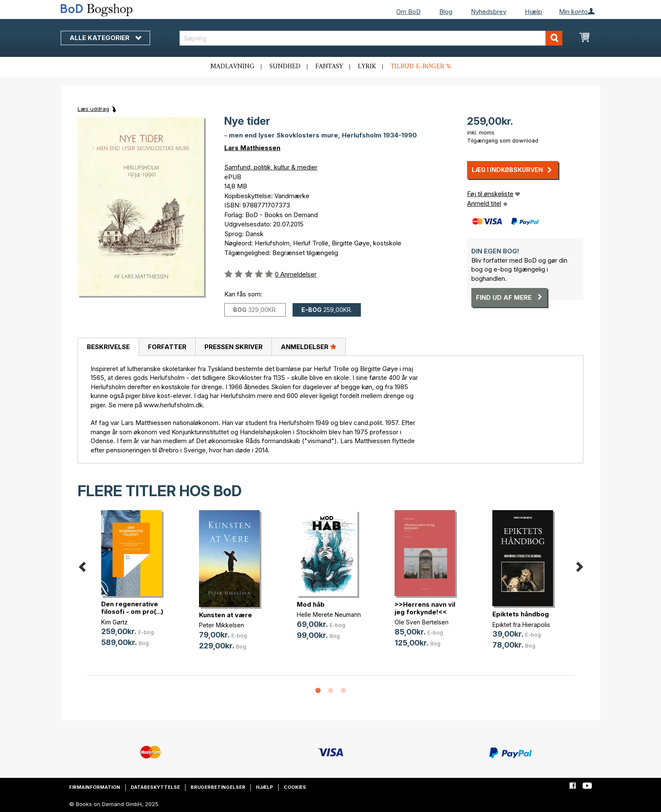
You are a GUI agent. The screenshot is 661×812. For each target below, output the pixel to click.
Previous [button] (82, 566)
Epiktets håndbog (521, 614)
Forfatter (167, 347)
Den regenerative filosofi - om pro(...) (132, 608)
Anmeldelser (309, 347)
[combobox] (371, 38)
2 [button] (330, 691)
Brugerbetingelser (218, 787)
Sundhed (285, 67)
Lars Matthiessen (252, 148)
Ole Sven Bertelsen (422, 622)
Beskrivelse (108, 347)
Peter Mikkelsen (222, 625)
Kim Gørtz (114, 622)
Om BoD (408, 12)
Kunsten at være (226, 615)
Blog (446, 12)
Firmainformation (95, 787)
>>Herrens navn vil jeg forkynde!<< (425, 608)
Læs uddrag (93, 109)
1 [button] (318, 691)
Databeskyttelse (155, 787)
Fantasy (329, 67)
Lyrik (367, 67)
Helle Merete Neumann (329, 614)
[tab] (108, 347)
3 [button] (343, 691)
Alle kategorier (105, 38)
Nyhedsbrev (489, 12)
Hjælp (533, 12)
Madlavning (232, 67)
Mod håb (311, 604)
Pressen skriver (234, 347)
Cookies (295, 787)
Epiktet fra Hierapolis (521, 625)
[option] (135, 585)
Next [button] (579, 566)
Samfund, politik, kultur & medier (271, 167)
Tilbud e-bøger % (421, 67)
